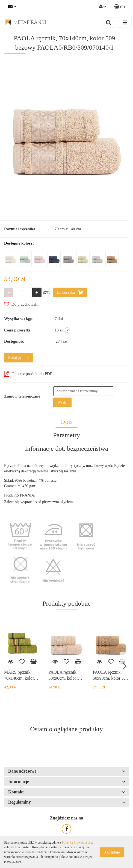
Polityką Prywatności (76, 843)
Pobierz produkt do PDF (28, 374)
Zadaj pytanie (19, 358)
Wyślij (62, 402)
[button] (119, 7)
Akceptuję (112, 852)
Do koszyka (70, 292)
